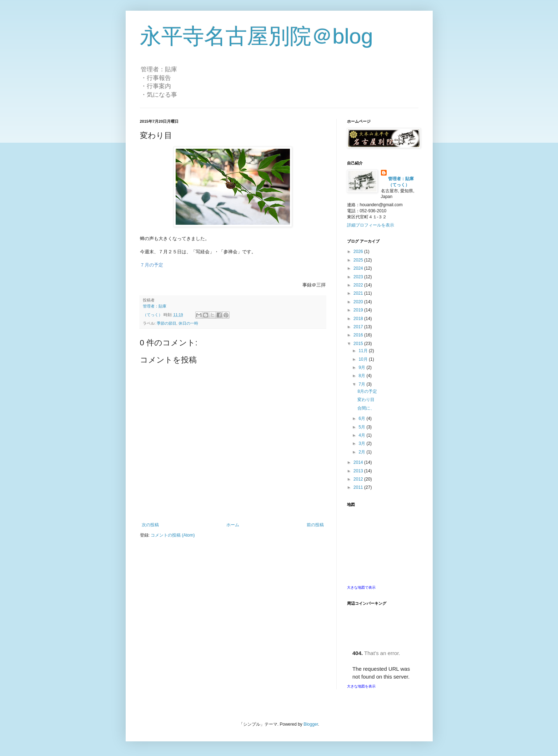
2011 (359, 487)
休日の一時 (188, 323)
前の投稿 (315, 525)
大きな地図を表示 (361, 686)
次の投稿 (150, 525)
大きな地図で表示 (361, 587)
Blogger (311, 724)
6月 (362, 418)
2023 (359, 277)
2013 (359, 471)
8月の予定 (367, 391)
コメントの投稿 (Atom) (173, 535)
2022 (359, 285)
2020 (359, 302)
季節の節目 (167, 323)
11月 (364, 351)
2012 (359, 479)
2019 (359, 310)
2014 (359, 462)
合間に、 (366, 408)
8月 (362, 376)
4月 (362, 435)
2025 (359, 260)
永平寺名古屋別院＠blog (257, 36)
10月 (364, 359)
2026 (359, 252)
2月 (362, 452)
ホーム (233, 525)
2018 (359, 319)
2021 (359, 293)
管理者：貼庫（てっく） (401, 182)
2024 (359, 268)
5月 (362, 427)
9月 (362, 367)
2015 (359, 344)
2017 (359, 327)
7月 (362, 384)
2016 (359, 335)
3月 (362, 443)
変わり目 (366, 400)
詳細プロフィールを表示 (371, 225)
